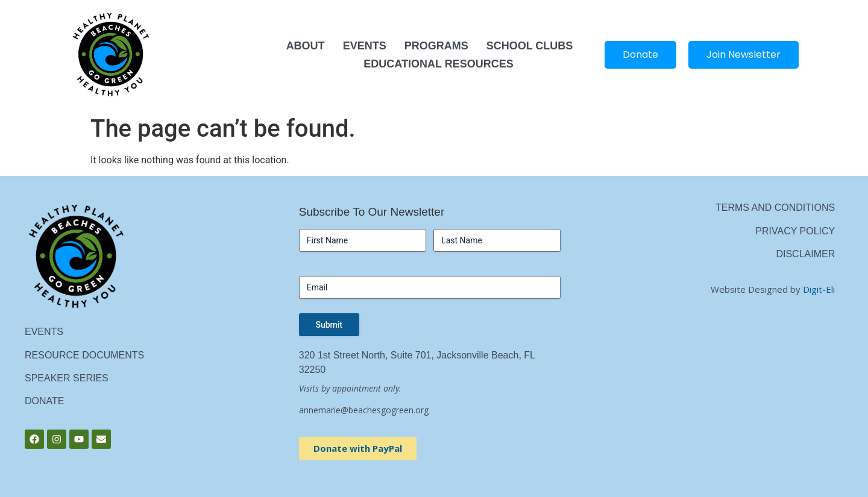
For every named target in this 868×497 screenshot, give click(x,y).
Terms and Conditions (775, 208)
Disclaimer (805, 254)
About (306, 46)
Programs (436, 46)
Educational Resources (438, 64)
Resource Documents (84, 355)
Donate (44, 401)
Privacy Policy (795, 231)
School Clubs (530, 46)
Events (365, 46)
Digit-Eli (819, 289)
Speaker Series (67, 378)
